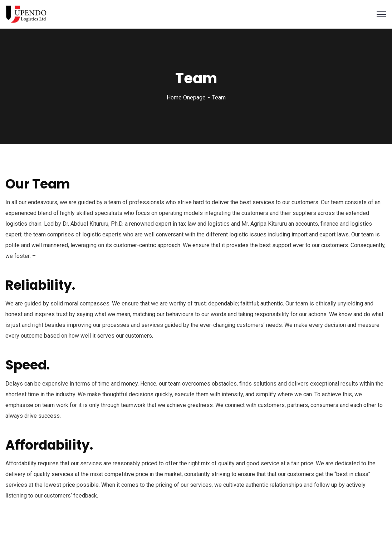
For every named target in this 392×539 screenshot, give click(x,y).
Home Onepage (186, 97)
